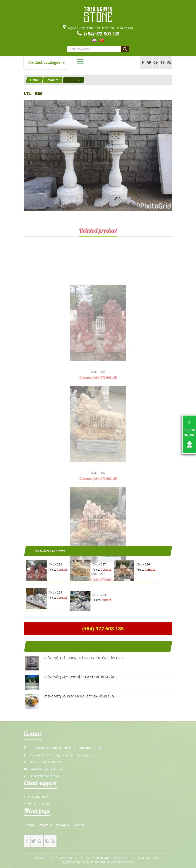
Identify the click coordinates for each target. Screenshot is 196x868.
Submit (125, 49)
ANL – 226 (143, 564)
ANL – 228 (55, 564)
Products (63, 825)
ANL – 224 (99, 595)
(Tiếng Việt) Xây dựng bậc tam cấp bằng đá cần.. (81, 677)
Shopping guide (38, 797)
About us (45, 825)
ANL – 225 (55, 592)
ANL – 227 (99, 564)
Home (34, 80)
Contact (79, 825)
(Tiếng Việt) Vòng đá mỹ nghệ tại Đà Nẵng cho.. (80, 696)
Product (53, 80)
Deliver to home (39, 804)
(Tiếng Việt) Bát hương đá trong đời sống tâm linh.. (84, 658)
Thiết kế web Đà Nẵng (103, 863)
